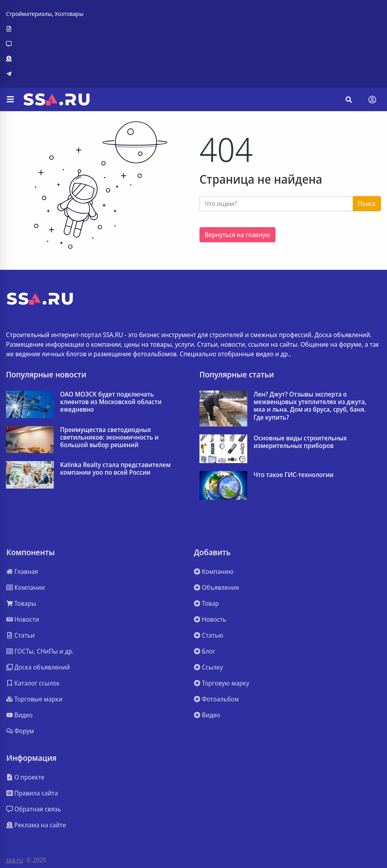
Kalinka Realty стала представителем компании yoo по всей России (115, 469)
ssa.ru (15, 860)
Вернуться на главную (237, 235)
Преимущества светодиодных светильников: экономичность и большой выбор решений (109, 438)
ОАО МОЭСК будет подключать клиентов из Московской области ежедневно (111, 402)
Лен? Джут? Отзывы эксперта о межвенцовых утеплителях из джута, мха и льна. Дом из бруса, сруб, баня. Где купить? (310, 406)
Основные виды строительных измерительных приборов (300, 442)
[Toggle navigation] (372, 100)
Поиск (367, 204)
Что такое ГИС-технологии (294, 475)
